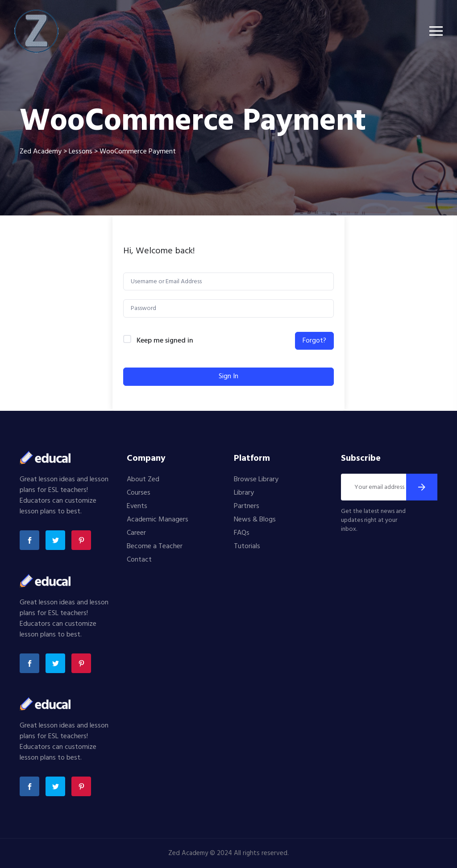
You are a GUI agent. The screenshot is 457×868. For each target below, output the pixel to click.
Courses (139, 493)
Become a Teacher (155, 546)
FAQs (242, 533)
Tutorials (247, 546)
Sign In (228, 376)
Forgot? (314, 341)
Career (136, 533)
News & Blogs (255, 520)
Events (137, 506)
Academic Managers (158, 520)
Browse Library (256, 479)
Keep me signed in (165, 341)
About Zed (143, 479)
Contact (139, 560)
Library (244, 493)
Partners (247, 506)
